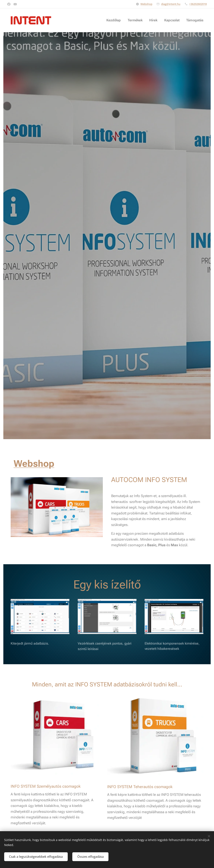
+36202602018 (198, 4)
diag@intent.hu (171, 4)
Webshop (146, 4)
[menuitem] (118, 20)
